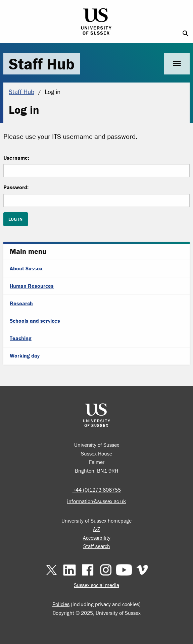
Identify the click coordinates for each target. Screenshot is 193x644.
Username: (16, 158)
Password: (16, 187)
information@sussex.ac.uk (96, 501)
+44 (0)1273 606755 (97, 490)
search (186, 34)
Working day (25, 356)
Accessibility (97, 538)
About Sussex (26, 268)
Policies (61, 604)
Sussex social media (96, 585)
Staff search (97, 546)
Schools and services (35, 321)
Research (21, 303)
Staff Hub (42, 64)
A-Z (96, 529)
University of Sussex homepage (96, 521)
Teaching (21, 338)
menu (177, 64)
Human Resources (32, 286)
